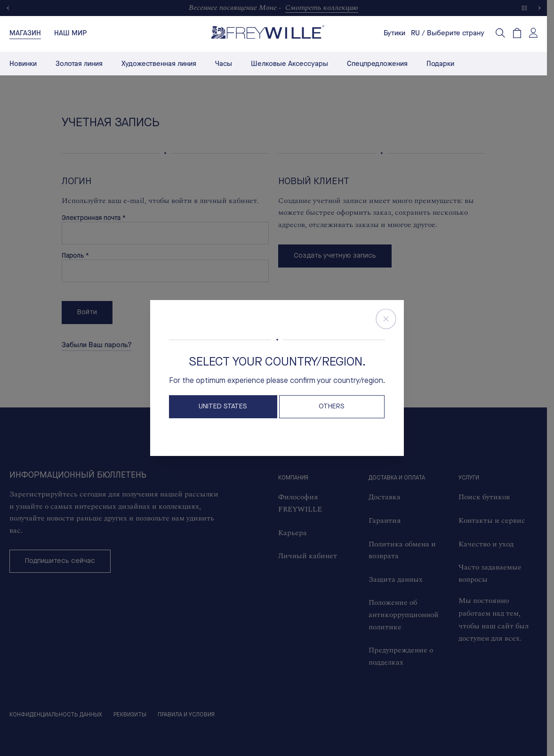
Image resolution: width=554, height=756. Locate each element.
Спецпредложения (377, 64)
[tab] (25, 33)
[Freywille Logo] (268, 32)
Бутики (394, 33)
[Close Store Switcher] (386, 319)
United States (223, 407)
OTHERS (332, 407)
